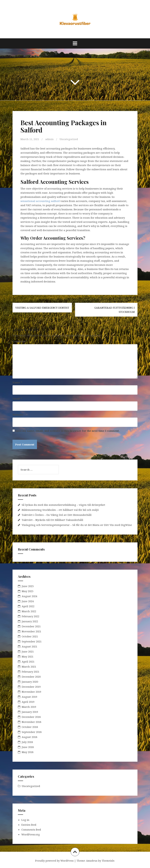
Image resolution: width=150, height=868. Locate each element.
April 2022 (28, 606)
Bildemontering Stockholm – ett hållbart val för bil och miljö (60, 510)
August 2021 (29, 646)
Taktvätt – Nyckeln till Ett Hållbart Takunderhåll (52, 520)
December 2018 (31, 717)
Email (17, 398)
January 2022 (30, 621)
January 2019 (30, 712)
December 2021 (31, 626)
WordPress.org (31, 834)
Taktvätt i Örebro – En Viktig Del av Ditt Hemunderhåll (57, 515)
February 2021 (30, 672)
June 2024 (28, 601)
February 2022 (30, 616)
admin (49, 139)
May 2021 (28, 656)
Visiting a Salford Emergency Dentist (42, 308)
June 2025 (28, 586)
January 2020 (30, 682)
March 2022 (29, 611)
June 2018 (28, 747)
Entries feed (29, 825)
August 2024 (29, 596)
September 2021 (32, 641)
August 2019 (29, 697)
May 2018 (28, 752)
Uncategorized (69, 139)
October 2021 (30, 636)
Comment (20, 341)
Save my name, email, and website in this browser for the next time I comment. (68, 431)
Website (18, 415)
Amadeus (92, 861)
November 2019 (31, 692)
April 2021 (28, 661)
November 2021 (31, 631)
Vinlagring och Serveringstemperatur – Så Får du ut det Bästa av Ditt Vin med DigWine (77, 525)
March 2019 (29, 707)
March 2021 (29, 667)
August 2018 (29, 737)
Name (17, 382)
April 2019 (28, 702)
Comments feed (31, 830)
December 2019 (31, 687)
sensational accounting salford (40, 201)
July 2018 (27, 742)
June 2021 (28, 651)
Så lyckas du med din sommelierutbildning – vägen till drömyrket (63, 505)
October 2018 (30, 727)
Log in (25, 820)
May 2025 (28, 591)
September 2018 (32, 732)
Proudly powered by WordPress (54, 861)
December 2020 (31, 677)
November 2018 (31, 722)
